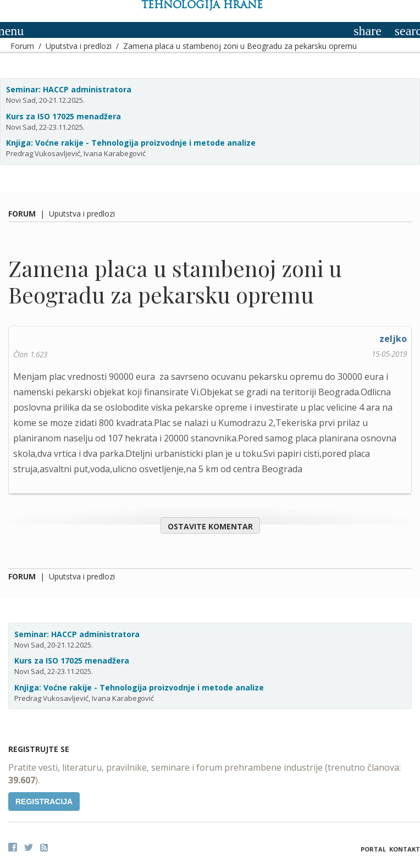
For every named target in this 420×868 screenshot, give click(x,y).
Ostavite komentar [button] (210, 526)
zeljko (393, 339)
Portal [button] (373, 849)
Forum (22, 46)
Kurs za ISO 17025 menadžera (63, 116)
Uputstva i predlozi (79, 46)
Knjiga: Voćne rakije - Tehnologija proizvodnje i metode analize (131, 143)
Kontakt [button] (405, 849)
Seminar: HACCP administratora (69, 89)
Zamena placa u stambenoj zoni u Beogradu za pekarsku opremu (240, 46)
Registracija (44, 801)
